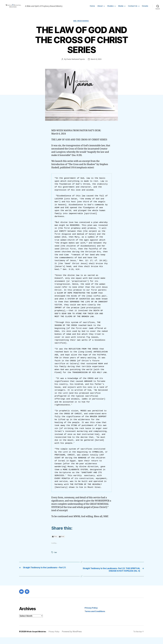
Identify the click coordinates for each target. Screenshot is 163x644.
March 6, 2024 (96, 63)
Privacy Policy (92, 614)
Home (92, 8)
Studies (110, 8)
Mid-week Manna (82, 24)
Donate (145, 8)
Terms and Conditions (96, 618)
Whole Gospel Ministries (37, 638)
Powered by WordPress (75, 638)
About (100, 8)
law (56, 556)
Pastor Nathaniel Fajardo (76, 63)
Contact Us (133, 8)
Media (121, 8)
